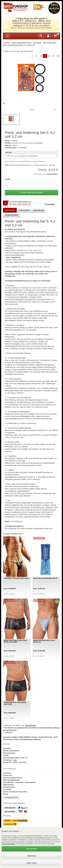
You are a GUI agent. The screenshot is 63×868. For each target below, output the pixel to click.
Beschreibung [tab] (10, 210)
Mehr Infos (31, 863)
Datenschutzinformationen (13, 778)
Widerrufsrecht (8, 785)
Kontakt (6, 755)
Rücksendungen (9, 787)
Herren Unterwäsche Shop (21, 43)
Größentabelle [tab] (24, 210)
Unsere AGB (8, 775)
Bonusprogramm (9, 753)
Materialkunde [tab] (39, 210)
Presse (6, 794)
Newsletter (7, 748)
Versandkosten (52, 174)
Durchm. (9, 152)
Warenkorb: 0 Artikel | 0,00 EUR (15, 762)
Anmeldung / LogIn (10, 760)
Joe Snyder (37, 43)
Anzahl (8, 179)
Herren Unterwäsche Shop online (15, 792)
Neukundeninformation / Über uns (15, 758)
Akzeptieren (31, 849)
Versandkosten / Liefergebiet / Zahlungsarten (19, 782)
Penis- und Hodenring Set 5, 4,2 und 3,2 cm (19, 45)
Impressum (7, 773)
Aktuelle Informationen (11, 751)
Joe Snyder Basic (50, 43)
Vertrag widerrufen (11, 797)
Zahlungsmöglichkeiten (11, 780)
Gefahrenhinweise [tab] (11, 215)
